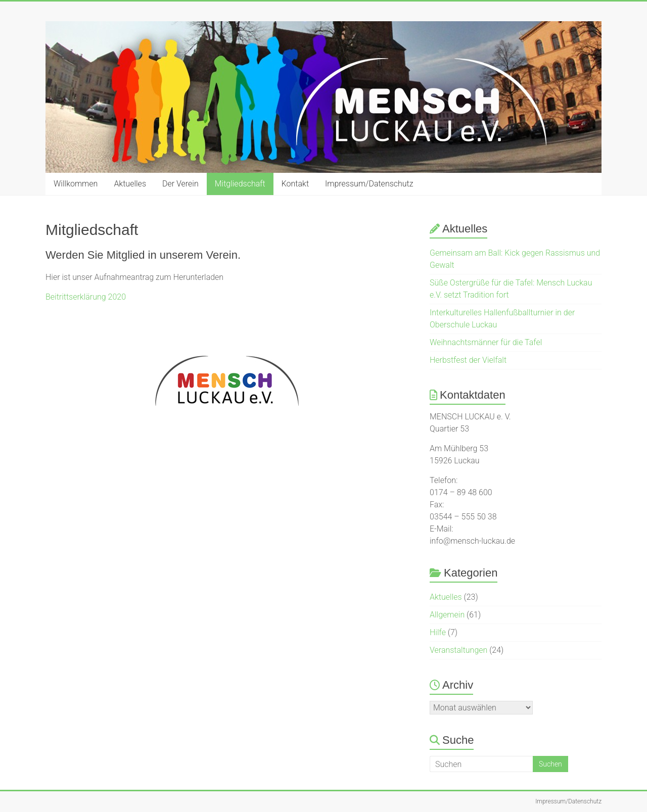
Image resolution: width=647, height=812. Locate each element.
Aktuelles (130, 184)
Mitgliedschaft (240, 184)
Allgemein (447, 615)
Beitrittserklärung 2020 (86, 297)
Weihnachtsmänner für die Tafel (486, 342)
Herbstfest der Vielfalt (468, 360)
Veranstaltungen (458, 650)
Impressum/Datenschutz (369, 184)
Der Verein (180, 184)
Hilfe (438, 632)
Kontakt (295, 184)
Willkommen (76, 184)
